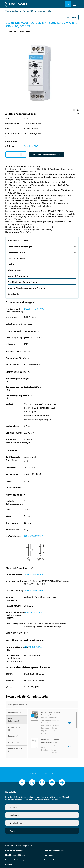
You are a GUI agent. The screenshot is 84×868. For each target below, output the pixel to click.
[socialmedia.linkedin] (32, 782)
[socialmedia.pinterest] (62, 782)
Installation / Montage (42, 241)
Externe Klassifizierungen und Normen (42, 288)
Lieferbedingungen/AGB (54, 850)
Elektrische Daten (42, 258)
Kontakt (9, 865)
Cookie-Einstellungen (14, 850)
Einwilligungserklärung (15, 855)
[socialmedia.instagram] (42, 782)
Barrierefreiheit (50, 860)
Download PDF (31, 146)
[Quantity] (16, 155)
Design (42, 264)
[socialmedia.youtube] (52, 782)
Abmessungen (42, 270)
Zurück (72, 17)
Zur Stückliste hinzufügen (46, 155)
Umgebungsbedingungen (42, 247)
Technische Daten (42, 253)
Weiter (12, 831)
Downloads (25, 31)
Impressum (48, 855)
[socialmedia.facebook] (22, 782)
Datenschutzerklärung (15, 860)
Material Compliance (42, 276)
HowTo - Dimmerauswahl (51, 712)
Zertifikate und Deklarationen (42, 282)
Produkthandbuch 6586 (50, 740)
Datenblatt (12, 31)
